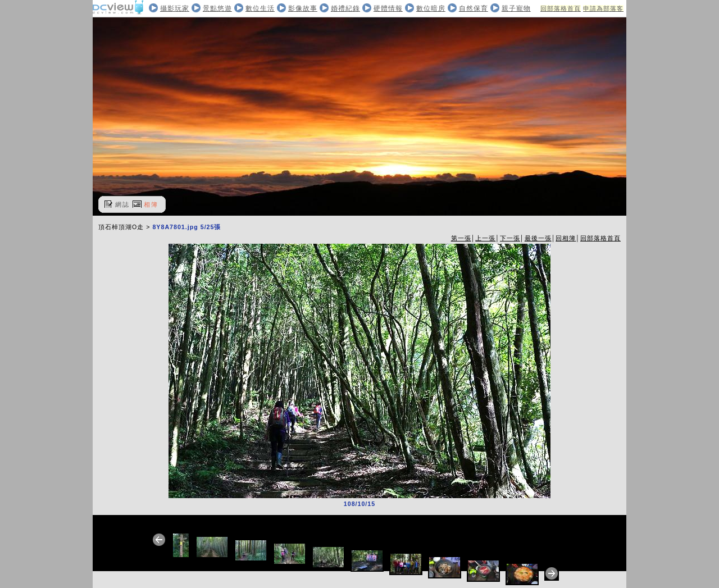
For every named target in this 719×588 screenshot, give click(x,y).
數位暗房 (431, 8)
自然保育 (474, 8)
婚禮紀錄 (345, 8)
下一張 (510, 238)
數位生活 (260, 8)
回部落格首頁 (561, 8)
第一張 (461, 238)
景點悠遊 (217, 8)
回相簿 (566, 238)
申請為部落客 (603, 8)
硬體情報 (388, 8)
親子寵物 (516, 8)
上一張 (485, 238)
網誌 (122, 204)
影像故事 (303, 8)
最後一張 (538, 238)
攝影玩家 (175, 8)
